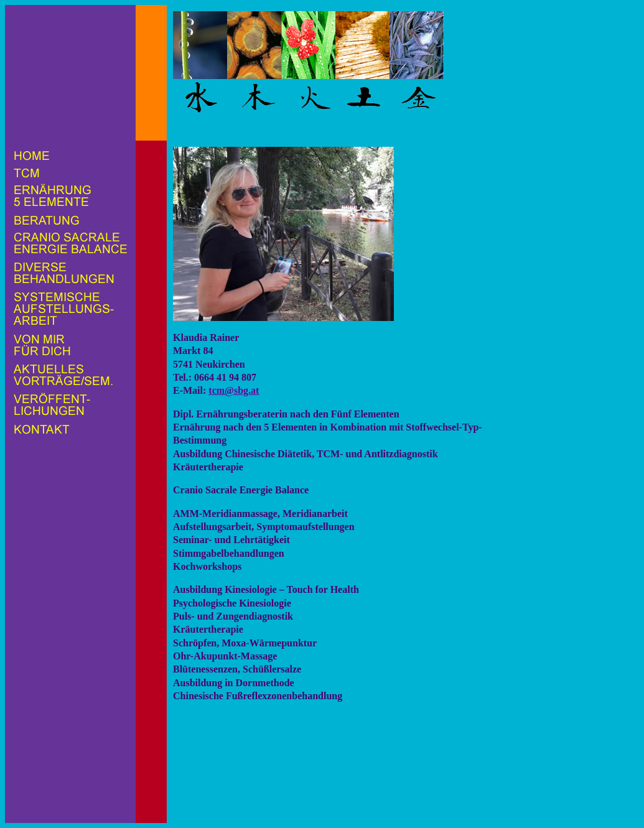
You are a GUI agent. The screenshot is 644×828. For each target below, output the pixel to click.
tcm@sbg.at (234, 390)
